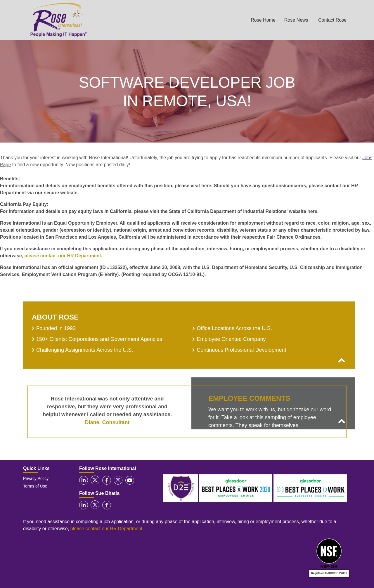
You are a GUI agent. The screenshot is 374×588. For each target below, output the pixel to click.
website (69, 193)
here (206, 186)
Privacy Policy (36, 478)
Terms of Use (35, 486)
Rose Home (263, 20)
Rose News (296, 20)
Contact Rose (332, 20)
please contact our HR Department (63, 256)
